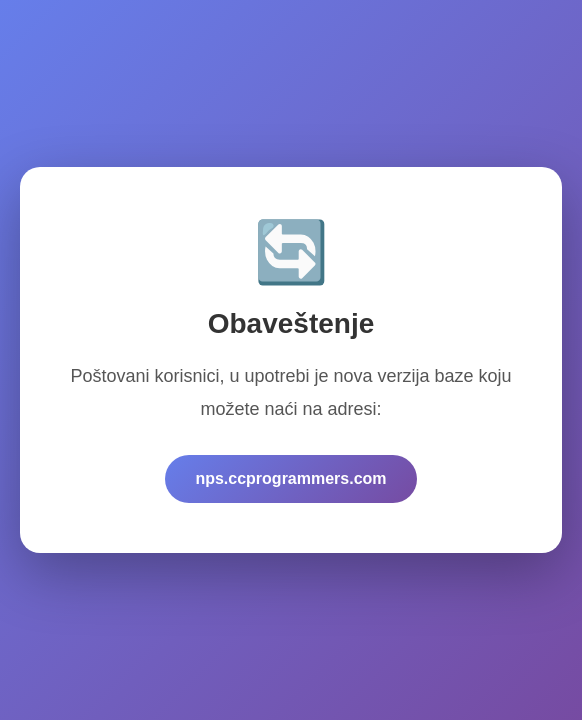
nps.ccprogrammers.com (290, 478)
